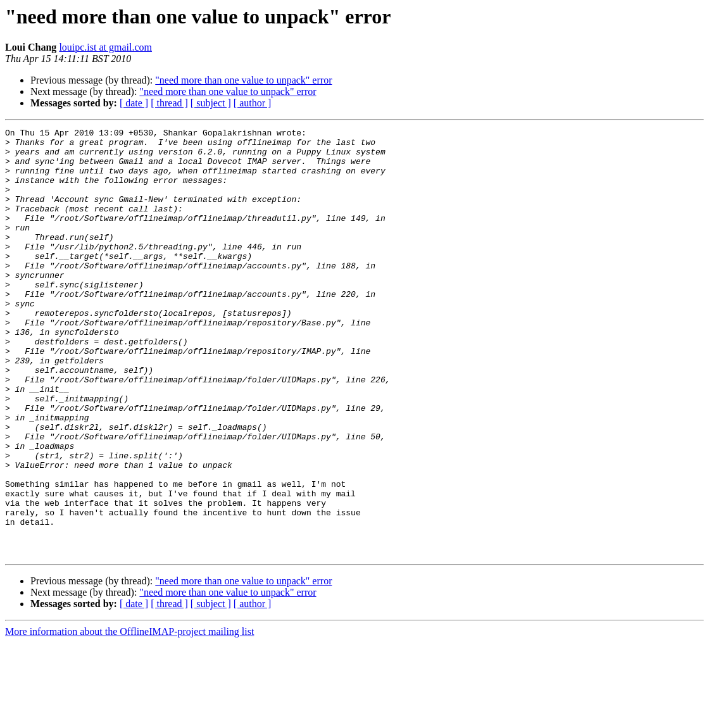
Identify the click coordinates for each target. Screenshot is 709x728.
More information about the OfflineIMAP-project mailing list (129, 717)
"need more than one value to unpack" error (243, 80)
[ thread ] (169, 103)
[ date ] (134, 103)
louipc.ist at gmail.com (105, 47)
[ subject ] (211, 103)
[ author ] (253, 103)
